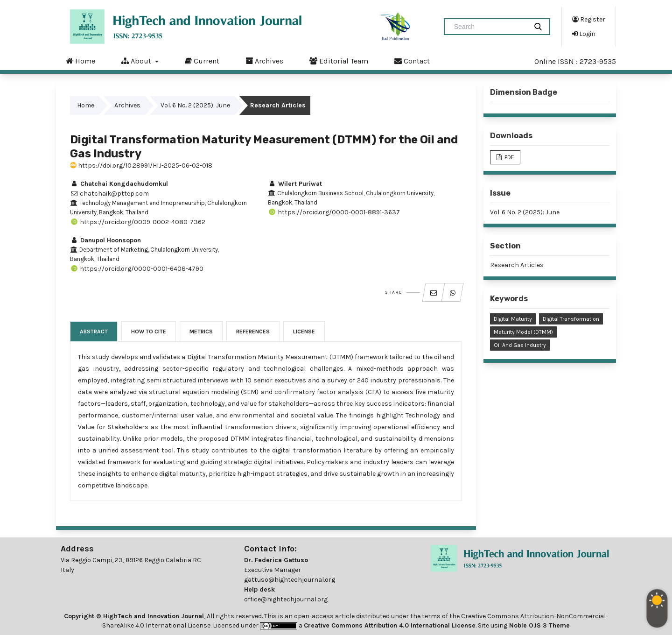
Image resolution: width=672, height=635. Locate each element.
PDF (508, 157)
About (137, 61)
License (304, 332)
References (253, 332)
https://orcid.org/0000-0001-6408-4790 (137, 269)
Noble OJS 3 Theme (539, 625)
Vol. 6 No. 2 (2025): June (195, 105)
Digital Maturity (513, 319)
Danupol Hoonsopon (105, 240)
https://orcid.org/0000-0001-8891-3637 (334, 212)
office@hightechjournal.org (286, 599)
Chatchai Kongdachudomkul (119, 184)
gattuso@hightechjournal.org (290, 580)
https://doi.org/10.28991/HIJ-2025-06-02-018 (141, 166)
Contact (412, 61)
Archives (264, 61)
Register (589, 19)
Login (584, 34)
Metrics (201, 332)
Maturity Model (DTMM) (523, 332)
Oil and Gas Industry (520, 345)
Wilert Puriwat (295, 184)
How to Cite (149, 332)
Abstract (94, 332)
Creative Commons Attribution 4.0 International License (390, 625)
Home (81, 61)
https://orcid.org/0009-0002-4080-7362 (138, 222)
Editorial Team (339, 61)
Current (202, 61)
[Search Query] (490, 27)
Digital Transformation (571, 319)
